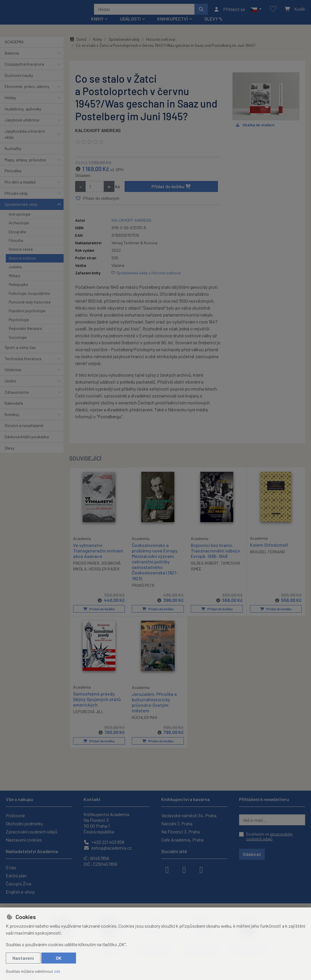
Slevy (10, 455)
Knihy (98, 47)
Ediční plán (16, 875)
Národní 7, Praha (177, 823)
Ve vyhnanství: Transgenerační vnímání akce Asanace (98, 558)
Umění (10, 389)
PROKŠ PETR (143, 593)
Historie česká (21, 257)
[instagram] (184, 869)
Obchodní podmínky (24, 823)
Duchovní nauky (19, 83)
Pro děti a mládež (20, 190)
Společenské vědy (21, 212)
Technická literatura (23, 366)
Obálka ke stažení (255, 132)
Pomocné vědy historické (30, 310)
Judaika (15, 275)
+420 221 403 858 (104, 842)
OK (59, 958)
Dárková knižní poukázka (27, 444)
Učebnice (13, 377)
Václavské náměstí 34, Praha (189, 815)
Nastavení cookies (24, 840)
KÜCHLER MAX (145, 725)
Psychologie (19, 328)
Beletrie (12, 61)
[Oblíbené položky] (273, 13)
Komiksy (12, 422)
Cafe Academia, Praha (182, 840)
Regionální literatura (25, 336)
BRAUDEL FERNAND (268, 559)
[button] (256, 13)
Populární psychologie (27, 319)
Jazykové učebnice (22, 128)
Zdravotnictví (17, 400)
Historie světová (22, 266)
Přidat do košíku (171, 194)
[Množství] (95, 194)
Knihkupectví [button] (173, 26)
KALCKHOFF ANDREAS (98, 138)
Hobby (10, 105)
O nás (11, 867)
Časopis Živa (18, 884)
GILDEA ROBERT (205, 571)
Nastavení (23, 958)
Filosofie (16, 248)
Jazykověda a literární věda (25, 142)
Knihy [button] (97, 26)
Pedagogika (18, 292)
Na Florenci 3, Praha (181, 832)
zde (57, 971)
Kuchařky (13, 156)
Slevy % (213, 26)
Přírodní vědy (16, 201)
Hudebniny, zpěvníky (23, 116)
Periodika (13, 179)
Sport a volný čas (20, 355)
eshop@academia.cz (108, 848)
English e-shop (20, 892)
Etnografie (17, 239)
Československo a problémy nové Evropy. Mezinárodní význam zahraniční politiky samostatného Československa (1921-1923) (155, 569)
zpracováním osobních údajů (269, 836)
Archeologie (19, 231)
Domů (78, 47)
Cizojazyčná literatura (24, 72)
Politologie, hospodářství (29, 301)
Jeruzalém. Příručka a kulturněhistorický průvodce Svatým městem (154, 710)
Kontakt (92, 799)
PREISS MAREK (86, 571)
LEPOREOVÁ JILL (88, 719)
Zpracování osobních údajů (32, 832)
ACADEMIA (14, 50)
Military (14, 284)
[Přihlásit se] (229, 13)
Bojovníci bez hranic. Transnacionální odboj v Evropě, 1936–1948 (215, 558)
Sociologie (18, 345)
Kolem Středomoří (269, 552)
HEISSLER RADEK (104, 576)
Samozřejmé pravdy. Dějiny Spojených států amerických (97, 706)
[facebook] (167, 869)
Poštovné (15, 815)
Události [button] (130, 26)
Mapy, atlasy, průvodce (25, 168)
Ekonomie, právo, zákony (27, 94)
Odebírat (252, 854)
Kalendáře (14, 411)
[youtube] (201, 869)
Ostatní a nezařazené (24, 433)
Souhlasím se (269, 836)
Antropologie (20, 222)
